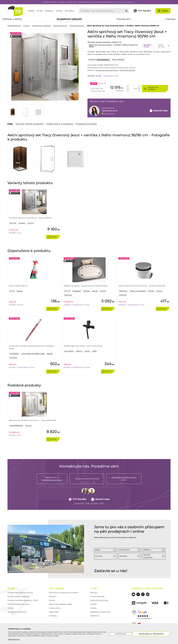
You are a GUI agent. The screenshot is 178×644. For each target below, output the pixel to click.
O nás (40, 11)
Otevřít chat (100, 499)
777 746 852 (78, 499)
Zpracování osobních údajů (61, 604)
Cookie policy (55, 608)
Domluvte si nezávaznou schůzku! (64, 593)
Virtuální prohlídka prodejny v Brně (23, 600)
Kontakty (70, 11)
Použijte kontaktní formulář (87, 479)
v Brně (124, 479)
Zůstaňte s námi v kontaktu (147, 588)
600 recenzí (148, 618)
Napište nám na (52, 479)
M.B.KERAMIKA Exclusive (18, 604)
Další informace (14, 639)
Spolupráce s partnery (17, 612)
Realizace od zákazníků (100, 612)
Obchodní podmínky (99, 600)
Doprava (49, 11)
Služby (31, 11)
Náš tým (94, 593)
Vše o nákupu (57, 588)
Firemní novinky (97, 596)
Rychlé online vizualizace (18, 596)
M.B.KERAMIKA (14, 26)
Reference (95, 616)
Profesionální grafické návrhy (20, 593)
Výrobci (94, 604)
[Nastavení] (121, 634)
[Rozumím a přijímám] (151, 634)
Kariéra (93, 608)
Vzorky (59, 11)
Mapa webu (54, 612)
